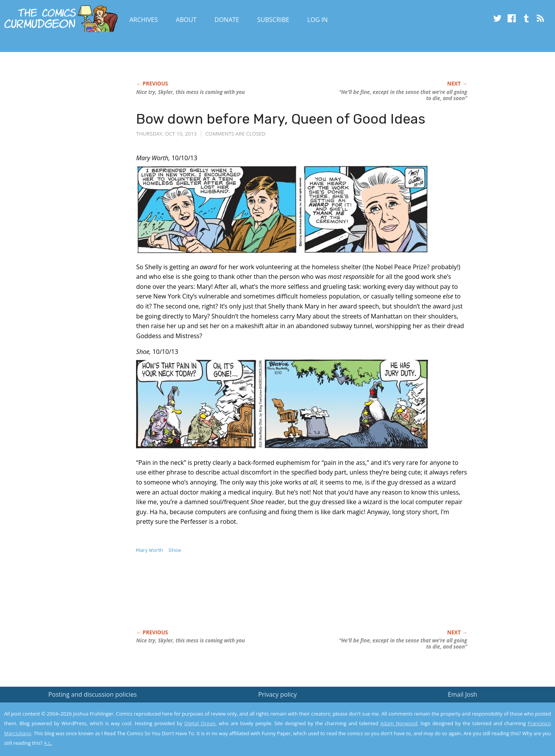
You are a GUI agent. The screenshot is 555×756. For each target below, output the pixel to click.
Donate (227, 20)
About (186, 20)
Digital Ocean (200, 723)
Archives (144, 20)
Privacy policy (277, 694)
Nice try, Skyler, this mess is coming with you (190, 92)
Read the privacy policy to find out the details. (486, 708)
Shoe (175, 550)
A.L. (48, 743)
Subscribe (273, 20)
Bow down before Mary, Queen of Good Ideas (281, 119)
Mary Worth (150, 550)
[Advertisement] (276, 600)
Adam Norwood (399, 723)
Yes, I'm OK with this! (490, 727)
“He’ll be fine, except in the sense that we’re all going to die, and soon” (403, 95)
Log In (317, 20)
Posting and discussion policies (92, 694)
